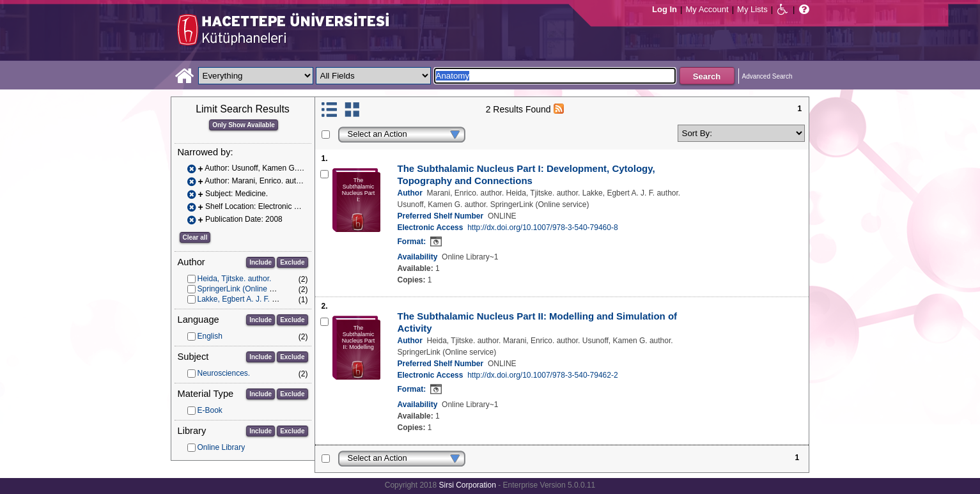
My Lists (752, 9)
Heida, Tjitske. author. (235, 279)
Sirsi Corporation (467, 485)
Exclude (292, 262)
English (210, 336)
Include (261, 262)
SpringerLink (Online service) (247, 289)
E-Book (210, 410)
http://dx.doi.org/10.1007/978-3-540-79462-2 (543, 375)
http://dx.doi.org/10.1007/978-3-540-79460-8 (543, 228)
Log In (665, 9)
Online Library (222, 447)
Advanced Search (767, 76)
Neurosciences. (224, 373)
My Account (707, 9)
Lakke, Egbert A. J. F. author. (246, 299)
